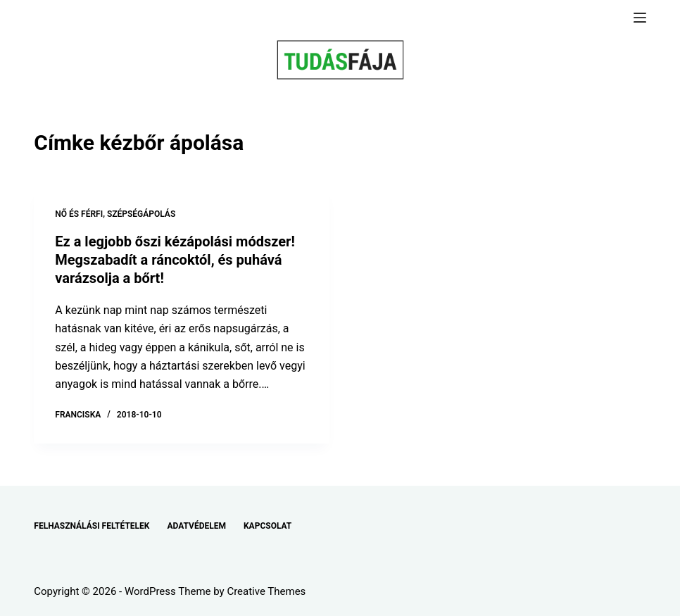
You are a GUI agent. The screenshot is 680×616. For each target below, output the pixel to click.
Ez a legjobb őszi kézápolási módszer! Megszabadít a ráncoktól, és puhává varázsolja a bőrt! (175, 260)
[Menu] (640, 18)
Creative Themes (266, 591)
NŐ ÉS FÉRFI (79, 214)
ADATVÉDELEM (196, 526)
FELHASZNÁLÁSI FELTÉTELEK (92, 526)
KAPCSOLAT (267, 526)
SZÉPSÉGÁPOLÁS (141, 214)
